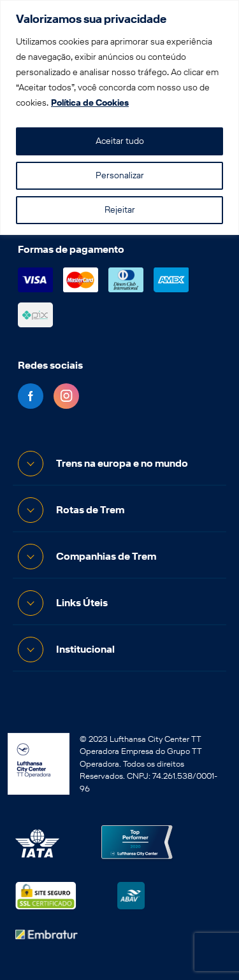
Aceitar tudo (120, 141)
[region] (119, 117)
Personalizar (120, 175)
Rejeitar (120, 210)
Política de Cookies (90, 103)
